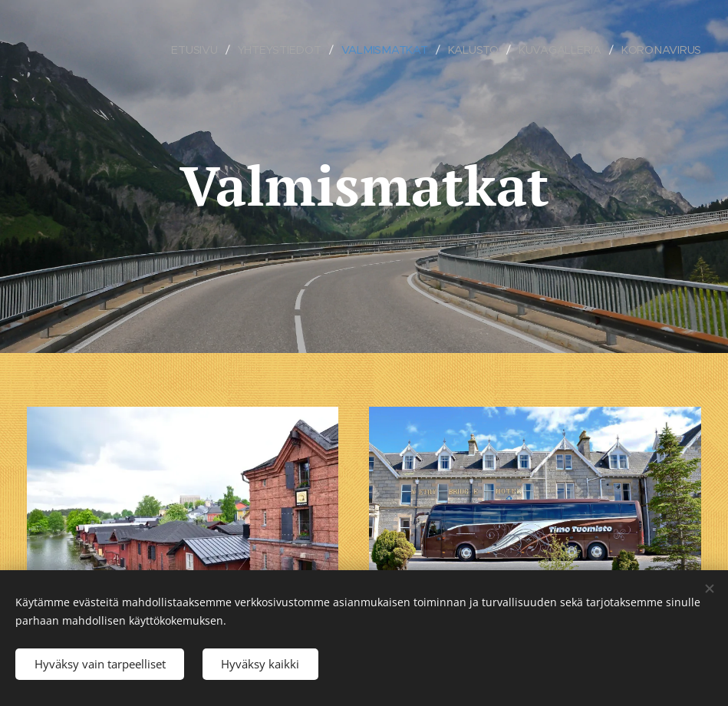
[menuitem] (195, 50)
